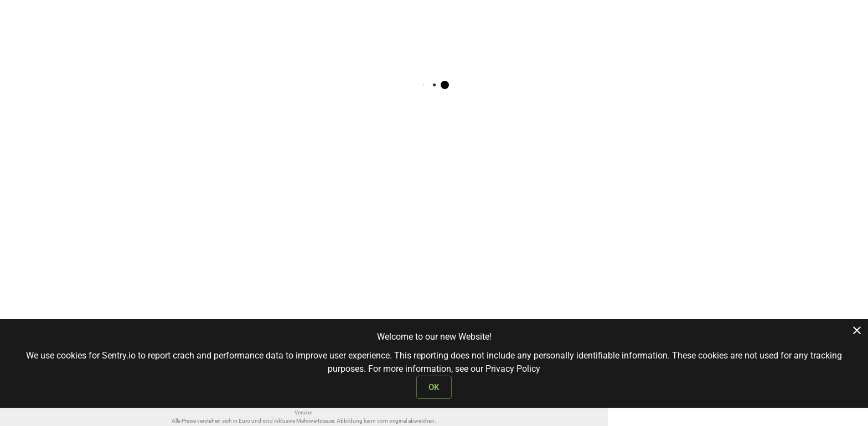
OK (434, 387)
